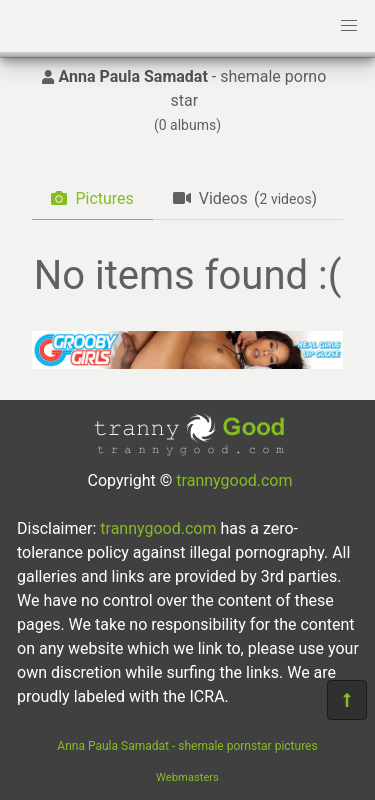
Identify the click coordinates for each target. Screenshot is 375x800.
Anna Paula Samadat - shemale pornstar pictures (187, 746)
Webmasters (187, 777)
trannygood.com (234, 480)
